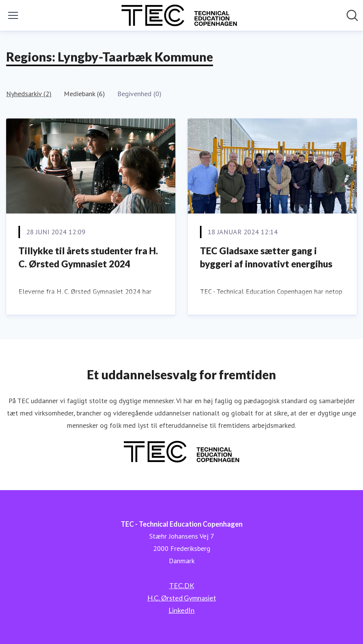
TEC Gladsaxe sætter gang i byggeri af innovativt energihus (266, 257)
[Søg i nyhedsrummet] (352, 15)
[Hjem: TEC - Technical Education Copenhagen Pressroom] (179, 15)
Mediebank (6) (84, 94)
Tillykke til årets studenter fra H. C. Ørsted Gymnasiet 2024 (88, 257)
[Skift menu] (13, 15)
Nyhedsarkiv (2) (29, 94)
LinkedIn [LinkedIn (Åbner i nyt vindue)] (181, 610)
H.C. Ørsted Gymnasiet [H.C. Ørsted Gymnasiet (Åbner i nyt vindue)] (182, 598)
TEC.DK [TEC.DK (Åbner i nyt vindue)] (182, 586)
